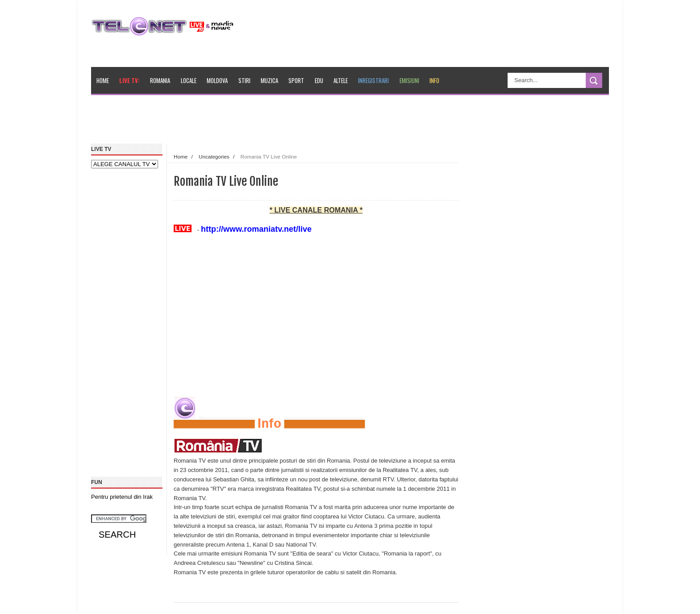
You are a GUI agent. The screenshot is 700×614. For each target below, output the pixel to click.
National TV (301, 545)
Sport (296, 80)
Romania (160, 80)
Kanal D (263, 545)
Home (103, 80)
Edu (319, 80)
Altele (341, 80)
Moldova (217, 80)
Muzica (269, 80)
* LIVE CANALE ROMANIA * (316, 210)
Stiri (244, 80)
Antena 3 (366, 526)
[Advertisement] (297, 122)
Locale (189, 80)
